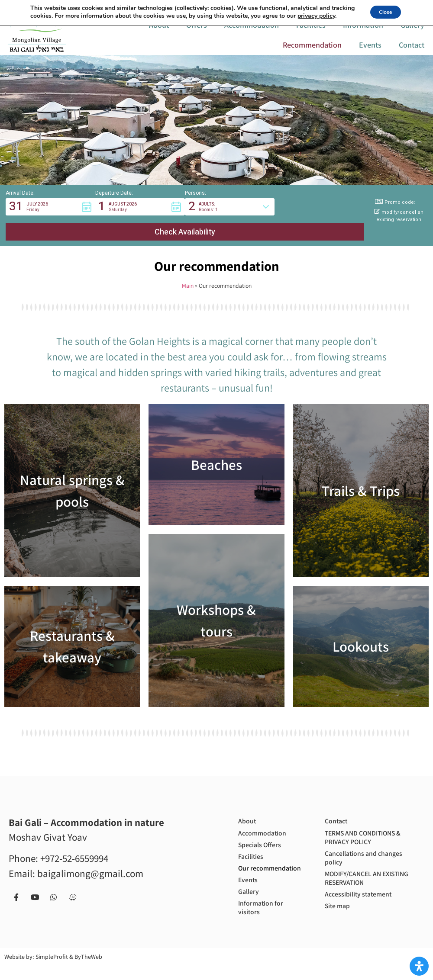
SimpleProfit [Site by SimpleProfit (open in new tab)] (52, 971)
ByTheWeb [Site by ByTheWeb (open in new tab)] (88, 971)
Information (363, 32)
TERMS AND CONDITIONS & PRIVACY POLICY (370, 829)
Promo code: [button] (395, 217)
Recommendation (312, 52)
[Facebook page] (276, 8)
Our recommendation (267, 870)
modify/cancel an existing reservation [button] (399, 230)
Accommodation (252, 32)
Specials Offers (263, 838)
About (159, 32)
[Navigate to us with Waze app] (337, 8)
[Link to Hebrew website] (111, 8)
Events (370, 52)
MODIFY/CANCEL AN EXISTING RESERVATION (365, 874)
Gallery (412, 32)
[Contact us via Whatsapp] (317, 8)
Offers (197, 32)
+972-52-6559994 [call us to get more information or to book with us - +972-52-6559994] (74, 848)
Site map (339, 906)
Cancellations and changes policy (369, 851)
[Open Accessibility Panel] (419, 966)
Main (188, 275)
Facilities (311, 32)
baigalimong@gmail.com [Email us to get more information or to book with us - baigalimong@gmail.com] (90, 862)
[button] (50, 221)
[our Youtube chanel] (296, 8)
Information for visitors (264, 921)
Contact (412, 52)
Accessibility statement (363, 892)
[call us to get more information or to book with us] (194, 8)
